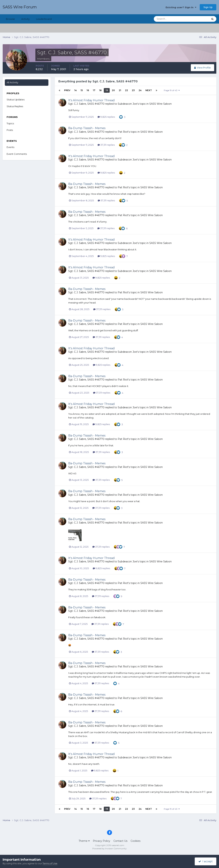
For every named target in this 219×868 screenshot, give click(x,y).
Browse (10, 19)
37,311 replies (106, 145)
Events (10, 147)
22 (126, 90)
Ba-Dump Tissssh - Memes (87, 128)
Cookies (135, 841)
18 (100, 90)
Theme (84, 841)
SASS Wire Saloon (160, 104)
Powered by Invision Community (109, 848)
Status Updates (16, 99)
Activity (25, 19)
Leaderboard (44, 19)
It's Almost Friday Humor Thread (91, 100)
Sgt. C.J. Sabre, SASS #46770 (86, 104)
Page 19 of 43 (172, 90)
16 (88, 90)
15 (82, 90)
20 (113, 90)
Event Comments (17, 154)
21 (120, 90)
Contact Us (120, 841)
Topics (10, 123)
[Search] (170, 19)
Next (149, 90)
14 (75, 90)
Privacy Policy (102, 841)
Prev (67, 90)
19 (107, 90)
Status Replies (15, 106)
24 (140, 90)
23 (133, 90)
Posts (10, 130)
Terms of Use (50, 863)
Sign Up (208, 7)
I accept (206, 861)
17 (94, 90)
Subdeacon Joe (127, 104)
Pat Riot (123, 132)
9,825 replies (106, 117)
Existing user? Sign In (181, 7)
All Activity (12, 82)
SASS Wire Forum (20, 7)
